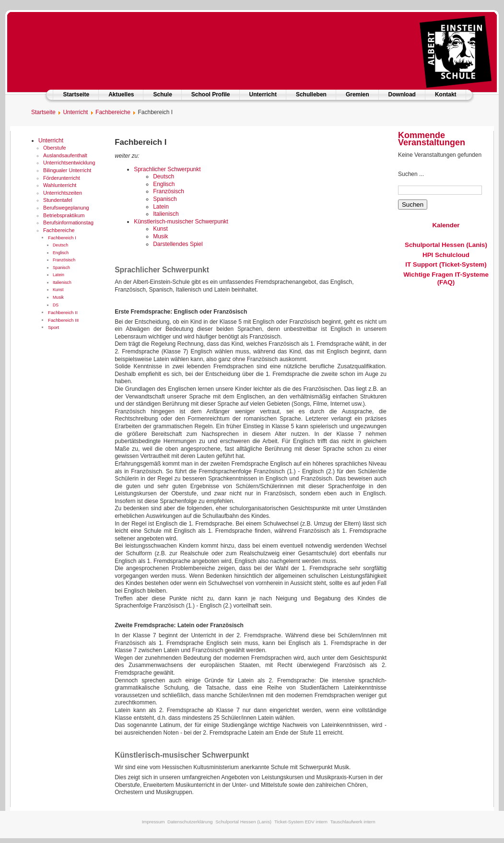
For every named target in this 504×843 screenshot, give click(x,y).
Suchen (413, 205)
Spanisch (61, 268)
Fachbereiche (59, 230)
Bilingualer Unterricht (67, 170)
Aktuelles (121, 94)
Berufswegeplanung (66, 208)
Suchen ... (411, 174)
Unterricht (263, 94)
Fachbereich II (63, 312)
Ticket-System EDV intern (301, 822)
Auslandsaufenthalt (65, 155)
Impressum (153, 822)
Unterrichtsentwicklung (69, 163)
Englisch (61, 253)
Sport (53, 327)
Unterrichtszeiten (63, 193)
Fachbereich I (62, 238)
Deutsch (60, 245)
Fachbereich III (63, 320)
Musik (58, 297)
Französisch (64, 260)
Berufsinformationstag (68, 222)
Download (402, 94)
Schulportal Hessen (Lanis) (446, 245)
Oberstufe (54, 148)
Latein (59, 275)
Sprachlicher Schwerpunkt (167, 169)
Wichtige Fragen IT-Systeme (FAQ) (446, 278)
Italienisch (62, 282)
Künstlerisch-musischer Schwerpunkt (181, 222)
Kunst (58, 290)
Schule (162, 94)
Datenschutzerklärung (190, 822)
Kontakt (446, 94)
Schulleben (311, 94)
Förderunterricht (62, 178)
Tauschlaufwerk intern (353, 822)
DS (56, 305)
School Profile (211, 94)
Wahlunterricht (60, 185)
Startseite (76, 94)
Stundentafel (58, 200)
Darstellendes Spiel (178, 244)
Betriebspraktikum (64, 215)
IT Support (421, 264)
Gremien (357, 94)
